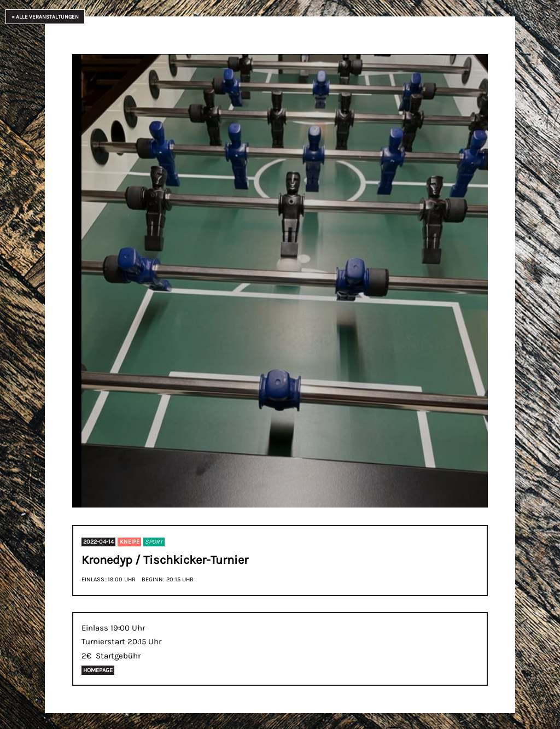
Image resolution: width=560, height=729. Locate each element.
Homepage (98, 670)
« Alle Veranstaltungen (45, 17)
